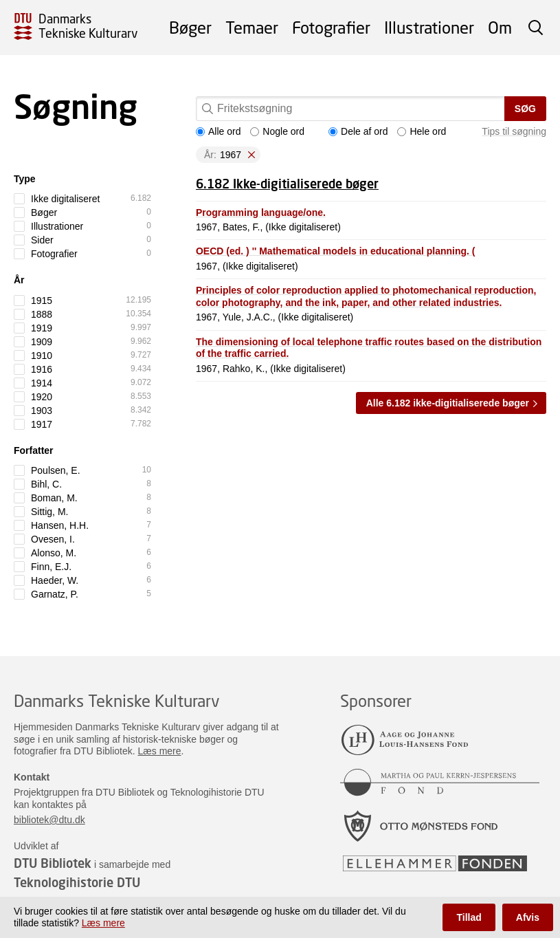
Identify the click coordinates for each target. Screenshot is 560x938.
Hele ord (422, 131)
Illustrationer (429, 27)
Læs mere (160, 751)
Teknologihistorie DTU (77, 882)
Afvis (528, 917)
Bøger (190, 27)
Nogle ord (277, 131)
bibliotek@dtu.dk (49, 820)
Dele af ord (358, 131)
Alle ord (218, 131)
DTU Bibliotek (53, 863)
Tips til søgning (514, 131)
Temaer (252, 27)
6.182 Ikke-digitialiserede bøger (287, 184)
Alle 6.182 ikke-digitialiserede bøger (448, 403)
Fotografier (331, 27)
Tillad (469, 917)
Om (500, 27)
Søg (525, 109)
